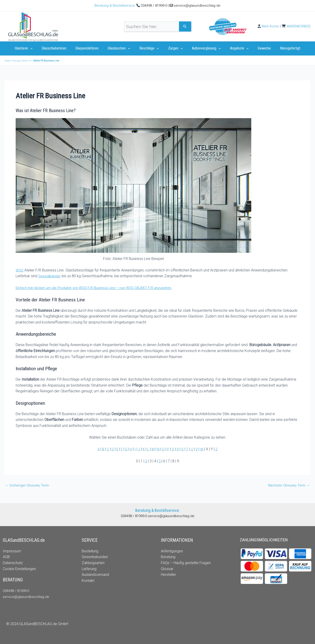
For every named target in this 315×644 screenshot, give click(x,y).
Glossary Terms (21, 61)
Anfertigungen (172, 551)
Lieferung (89, 569)
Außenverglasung (204, 48)
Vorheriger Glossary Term (28, 485)
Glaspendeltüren (92, 48)
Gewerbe (258, 48)
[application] (39, 48)
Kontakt (88, 581)
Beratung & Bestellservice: (116, 6)
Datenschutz (13, 563)
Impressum (12, 551)
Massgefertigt (282, 48)
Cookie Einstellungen (19, 569)
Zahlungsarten (93, 563)
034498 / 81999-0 (154, 6)
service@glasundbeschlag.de (197, 6)
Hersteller (168, 575)
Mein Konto (270, 26)
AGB (6, 557)
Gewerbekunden (95, 557)
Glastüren (32, 48)
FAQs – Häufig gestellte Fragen (186, 563)
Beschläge (150, 48)
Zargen (175, 48)
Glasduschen (122, 48)
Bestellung (90, 551)
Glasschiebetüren (60, 48)
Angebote (235, 48)
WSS (20, 270)
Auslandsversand (95, 575)
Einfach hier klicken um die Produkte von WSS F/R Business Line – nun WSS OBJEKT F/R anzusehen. (96, 288)
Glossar (167, 569)
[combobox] (152, 26)
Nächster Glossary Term (288, 485)
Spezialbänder (50, 276)
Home (8, 61)
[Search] (185, 26)
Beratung (168, 557)
